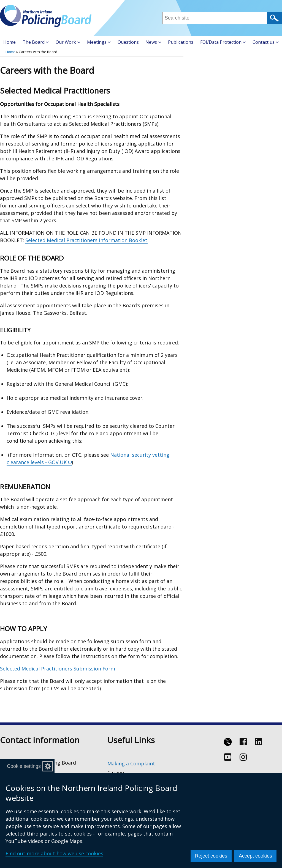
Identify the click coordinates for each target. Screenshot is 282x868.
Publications (181, 42)
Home (10, 42)
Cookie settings (24, 766)
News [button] (153, 42)
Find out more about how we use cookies (54, 853)
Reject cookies (211, 856)
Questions (128, 42)
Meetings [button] (99, 42)
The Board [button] (36, 42)
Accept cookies (255, 856)
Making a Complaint (131, 763)
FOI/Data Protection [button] (223, 42)
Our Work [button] (68, 42)
